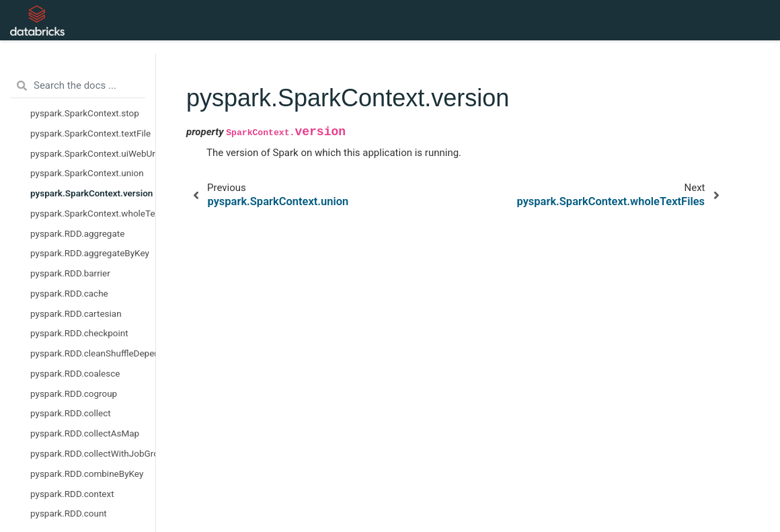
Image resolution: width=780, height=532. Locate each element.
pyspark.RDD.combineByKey (87, 473)
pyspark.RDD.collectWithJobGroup (93, 453)
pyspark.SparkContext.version (91, 193)
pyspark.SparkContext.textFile (90, 133)
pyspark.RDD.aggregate (77, 233)
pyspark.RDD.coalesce (75, 373)
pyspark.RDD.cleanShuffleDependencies (93, 353)
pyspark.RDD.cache (69, 293)
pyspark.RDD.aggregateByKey (90, 253)
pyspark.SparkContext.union (87, 173)
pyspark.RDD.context (72, 494)
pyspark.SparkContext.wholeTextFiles (93, 213)
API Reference (247, 20)
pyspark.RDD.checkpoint (79, 333)
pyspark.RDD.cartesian (76, 313)
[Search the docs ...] (78, 86)
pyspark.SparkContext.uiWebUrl (93, 153)
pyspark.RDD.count (69, 513)
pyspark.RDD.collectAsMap (85, 433)
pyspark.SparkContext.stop (85, 113)
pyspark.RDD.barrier (70, 273)
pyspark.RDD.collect (71, 413)
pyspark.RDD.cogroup (74, 393)
